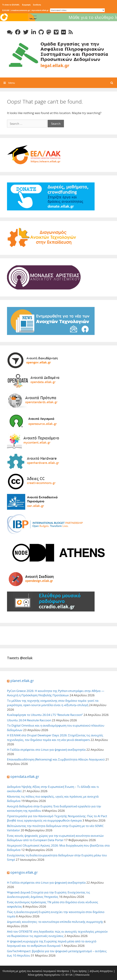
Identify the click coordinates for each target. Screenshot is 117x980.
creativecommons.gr (20, 10)
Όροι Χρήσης (79, 971)
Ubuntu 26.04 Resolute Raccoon (29, 720)
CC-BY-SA (67, 975)
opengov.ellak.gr (24, 872)
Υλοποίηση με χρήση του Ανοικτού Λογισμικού (29, 971)
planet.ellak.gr (22, 681)
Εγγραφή (26, 5)
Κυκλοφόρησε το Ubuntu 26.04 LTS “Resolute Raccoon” (45, 715)
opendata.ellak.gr (25, 776)
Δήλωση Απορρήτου (101, 971)
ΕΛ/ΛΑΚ (6, 10)
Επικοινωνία (82, 975)
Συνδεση (37, 5)
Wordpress (63, 971)
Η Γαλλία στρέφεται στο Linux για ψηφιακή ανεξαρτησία (46, 750)
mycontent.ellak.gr (40, 10)
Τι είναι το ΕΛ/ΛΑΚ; (11, 5)
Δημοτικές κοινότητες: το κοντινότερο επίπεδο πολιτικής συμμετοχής (55, 922)
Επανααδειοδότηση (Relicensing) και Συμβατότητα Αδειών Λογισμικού (56, 759)
